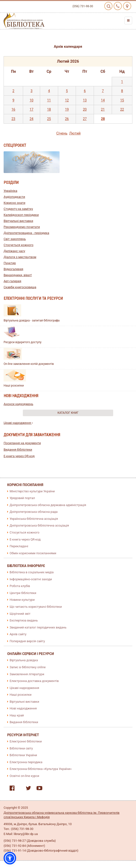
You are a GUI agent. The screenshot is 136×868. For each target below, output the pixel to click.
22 (122, 109)
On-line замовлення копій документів (29, 364)
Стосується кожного (19, 245)
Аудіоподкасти (14, 197)
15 (122, 100)
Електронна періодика (26, 762)
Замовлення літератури (27, 674)
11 (49, 100)
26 (67, 119)
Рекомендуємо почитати (22, 227)
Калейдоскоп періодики (21, 215)
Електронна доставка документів (34, 681)
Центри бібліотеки (23, 593)
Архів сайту (18, 634)
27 (85, 119)
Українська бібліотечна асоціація (34, 519)
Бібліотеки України (23, 755)
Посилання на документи (22, 443)
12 (67, 100)
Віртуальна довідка (24, 660)
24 (31, 119)
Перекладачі (19, 546)
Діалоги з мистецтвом (20, 257)
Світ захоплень (15, 239)
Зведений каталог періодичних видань (38, 627)
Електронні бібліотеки (26, 741)
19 (67, 109)
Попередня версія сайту (27, 641)
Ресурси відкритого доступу (23, 342)
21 (103, 109)
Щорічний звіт (20, 614)
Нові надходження (23, 708)
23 (13, 119)
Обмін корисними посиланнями (33, 553)
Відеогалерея (13, 269)
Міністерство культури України (32, 491)
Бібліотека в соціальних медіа (32, 572)
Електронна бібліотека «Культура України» (41, 769)
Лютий (75, 133)
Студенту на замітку (18, 209)
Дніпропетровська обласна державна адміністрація (48, 505)
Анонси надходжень (18, 404)
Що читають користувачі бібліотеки (36, 607)
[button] (10, 858)
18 (49, 109)
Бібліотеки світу (21, 748)
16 (13, 109)
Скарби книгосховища (20, 287)
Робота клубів (20, 586)
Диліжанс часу (14, 251)
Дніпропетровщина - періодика (26, 233)
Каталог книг (68, 413)
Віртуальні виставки (18, 221)
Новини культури (22, 600)
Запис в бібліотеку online (28, 667)
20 (85, 109)
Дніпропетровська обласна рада (34, 512)
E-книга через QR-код (19, 456)
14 (103, 100)
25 (49, 119)
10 (31, 100)
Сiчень (62, 133)
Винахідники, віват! (18, 275)
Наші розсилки (14, 386)
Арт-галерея (12, 281)
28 (103, 119)
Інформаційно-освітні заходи (31, 579)
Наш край (17, 715)
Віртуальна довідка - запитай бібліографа (32, 320)
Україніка (10, 191)
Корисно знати (14, 203)
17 (31, 109)
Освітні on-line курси (24, 776)
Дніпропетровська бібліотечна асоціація (39, 525)
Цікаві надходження (18, 423)
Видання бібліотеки (18, 450)
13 (85, 100)
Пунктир (10, 263)
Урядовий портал (22, 498)
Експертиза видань (24, 620)
